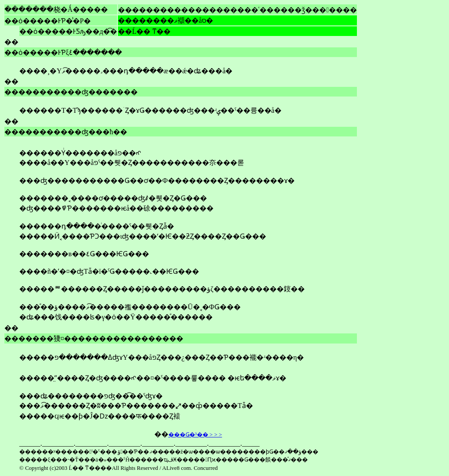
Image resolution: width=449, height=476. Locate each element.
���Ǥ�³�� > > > (195, 435)
